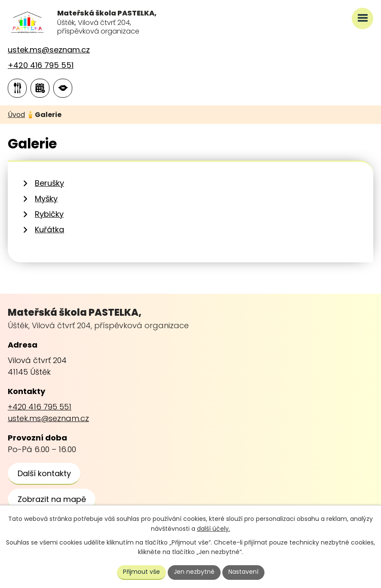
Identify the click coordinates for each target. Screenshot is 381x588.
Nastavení (243, 572)
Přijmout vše (141, 572)
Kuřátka (49, 229)
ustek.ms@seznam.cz (49, 50)
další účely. (214, 529)
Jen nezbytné (194, 572)
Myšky (46, 199)
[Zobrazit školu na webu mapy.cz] (52, 500)
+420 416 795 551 (41, 65)
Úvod (16, 115)
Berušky (49, 183)
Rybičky (49, 214)
